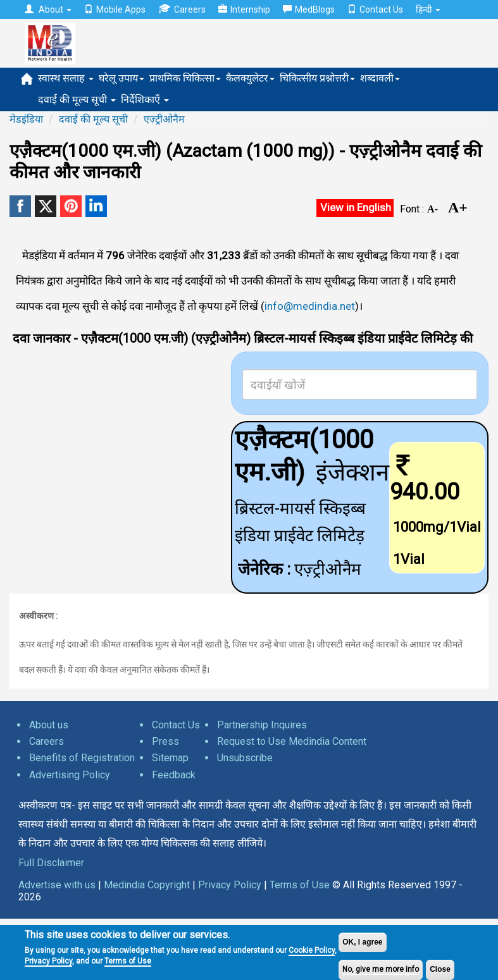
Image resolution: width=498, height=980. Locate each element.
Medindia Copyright (147, 885)
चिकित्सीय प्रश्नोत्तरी (317, 78)
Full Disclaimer (51, 863)
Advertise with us (57, 885)
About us (49, 725)
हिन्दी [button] (428, 9)
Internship (244, 9)
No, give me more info (381, 969)
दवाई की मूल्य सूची (77, 100)
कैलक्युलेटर (250, 78)
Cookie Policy (312, 950)
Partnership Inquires (262, 725)
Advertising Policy (70, 775)
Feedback (174, 775)
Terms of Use (128, 961)
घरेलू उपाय (121, 78)
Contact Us (375, 9)
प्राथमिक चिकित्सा (185, 78)
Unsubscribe (245, 758)
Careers (182, 9)
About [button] (48, 9)
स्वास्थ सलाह (66, 78)
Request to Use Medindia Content (292, 741)
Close (440, 969)
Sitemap (170, 758)
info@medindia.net (310, 306)
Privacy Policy (48, 961)
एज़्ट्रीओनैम (164, 119)
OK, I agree (362, 942)
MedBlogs (309, 9)
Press (165, 741)
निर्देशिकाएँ (145, 100)
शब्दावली (380, 78)
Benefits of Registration (82, 758)
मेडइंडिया (26, 119)
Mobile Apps (115, 9)
